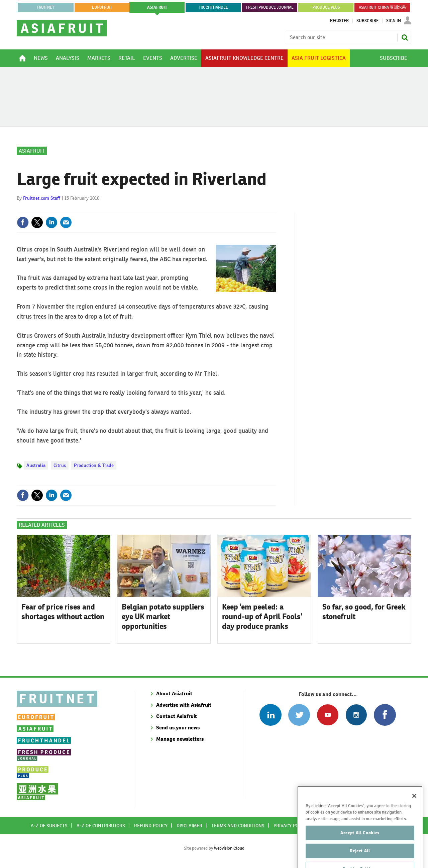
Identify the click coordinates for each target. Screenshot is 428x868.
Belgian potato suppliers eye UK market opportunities (163, 617)
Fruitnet (46, 7)
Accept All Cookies (360, 851)
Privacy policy (291, 826)
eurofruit (102, 7)
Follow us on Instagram (356, 715)
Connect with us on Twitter (299, 715)
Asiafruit (32, 151)
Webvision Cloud (229, 848)
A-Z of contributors (101, 826)
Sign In (394, 21)
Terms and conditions (238, 826)
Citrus (60, 465)
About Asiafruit (174, 693)
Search (405, 37)
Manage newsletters (180, 739)
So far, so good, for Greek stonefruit (364, 612)
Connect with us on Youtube (328, 715)
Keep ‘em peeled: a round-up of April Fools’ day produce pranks (262, 617)
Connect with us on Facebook (385, 715)
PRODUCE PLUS (326, 7)
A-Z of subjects (49, 826)
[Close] (414, 814)
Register (339, 21)
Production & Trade (94, 465)
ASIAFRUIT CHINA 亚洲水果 (382, 7)
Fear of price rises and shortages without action (63, 612)
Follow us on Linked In (270, 715)
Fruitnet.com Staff (42, 198)
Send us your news (178, 728)
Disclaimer (189, 826)
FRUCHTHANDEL (213, 7)
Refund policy (151, 826)
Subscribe (367, 21)
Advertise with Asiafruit (184, 705)
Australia (36, 465)
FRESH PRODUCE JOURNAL (270, 7)
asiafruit (157, 7)
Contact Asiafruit (177, 716)
